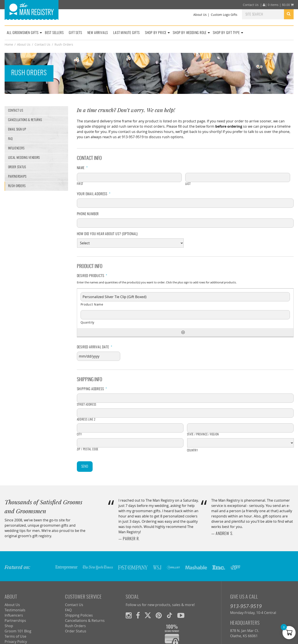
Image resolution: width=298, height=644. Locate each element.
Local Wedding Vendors (24, 158)
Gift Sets (75, 33)
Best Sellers (54, 33)
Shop (9, 626)
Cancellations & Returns (25, 120)
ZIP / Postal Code (88, 450)
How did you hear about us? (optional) (107, 234)
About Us (200, 15)
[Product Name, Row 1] (185, 297)
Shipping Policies (79, 615)
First (80, 184)
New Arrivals (98, 33)
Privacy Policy (16, 642)
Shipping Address (92, 389)
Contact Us (251, 5)
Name (82, 168)
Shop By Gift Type (226, 33)
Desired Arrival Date (95, 347)
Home (9, 45)
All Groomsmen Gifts (23, 33)
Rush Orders (17, 186)
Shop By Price (156, 33)
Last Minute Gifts (126, 33)
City (79, 435)
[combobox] (263, 14)
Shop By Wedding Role (190, 33)
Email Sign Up (17, 130)
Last (188, 184)
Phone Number (88, 214)
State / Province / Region (203, 435)
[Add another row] (183, 332)
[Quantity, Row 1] (185, 315)
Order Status (17, 167)
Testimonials (15, 610)
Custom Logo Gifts (224, 15)
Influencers (16, 148)
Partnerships (17, 177)
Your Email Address (94, 194)
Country (192, 451)
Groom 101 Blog (18, 631)
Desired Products (92, 276)
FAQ (10, 139)
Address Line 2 (86, 420)
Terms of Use (15, 636)
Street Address (87, 405)
